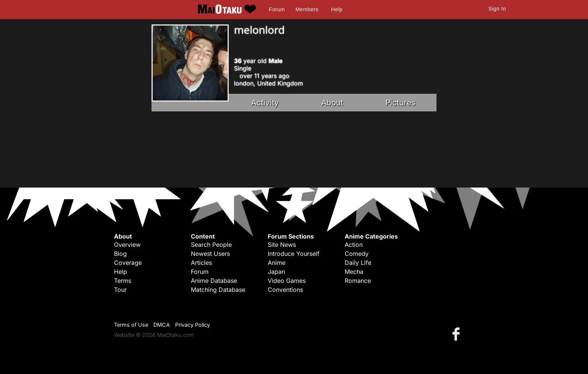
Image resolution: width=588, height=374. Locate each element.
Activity (265, 103)
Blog (120, 254)
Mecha (354, 272)
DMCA (162, 325)
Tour (120, 290)
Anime (277, 263)
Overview (127, 245)
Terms (123, 281)
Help (337, 9)
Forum (277, 9)
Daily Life (358, 263)
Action (354, 245)
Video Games (287, 281)
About (332, 103)
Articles (201, 263)
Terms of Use (131, 325)
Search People (211, 245)
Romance (358, 281)
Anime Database (214, 281)
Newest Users (210, 254)
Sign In (497, 9)
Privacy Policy (193, 325)
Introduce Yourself (294, 254)
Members (307, 9)
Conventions (285, 290)
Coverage (128, 263)
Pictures (400, 103)
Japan (276, 272)
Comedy (357, 254)
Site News (282, 245)
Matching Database (218, 290)
